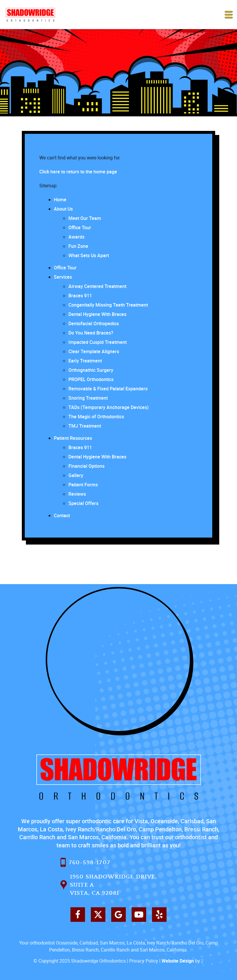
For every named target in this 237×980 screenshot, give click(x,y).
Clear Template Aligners (94, 351)
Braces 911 (80, 296)
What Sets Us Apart (89, 255)
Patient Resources (73, 438)
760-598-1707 (85, 862)
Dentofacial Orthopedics (94, 323)
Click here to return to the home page (78, 172)
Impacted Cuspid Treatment (98, 342)
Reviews (77, 494)
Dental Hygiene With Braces (97, 314)
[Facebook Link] (78, 915)
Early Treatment (85, 361)
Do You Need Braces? (91, 333)
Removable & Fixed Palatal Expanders (108, 389)
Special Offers (83, 503)
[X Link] (98, 915)
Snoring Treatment (88, 398)
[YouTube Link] (139, 915)
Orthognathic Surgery (91, 370)
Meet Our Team (85, 218)
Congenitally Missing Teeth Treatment (108, 305)
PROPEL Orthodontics (91, 379)
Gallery (76, 475)
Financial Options (86, 466)
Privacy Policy (144, 961)
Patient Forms (83, 485)
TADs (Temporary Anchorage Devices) (109, 407)
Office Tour (80, 227)
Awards (76, 237)
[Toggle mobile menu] (229, 15)
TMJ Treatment (85, 426)
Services (63, 277)
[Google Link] (118, 915)
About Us (63, 209)
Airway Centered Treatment (97, 286)
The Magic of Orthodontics (96, 417)
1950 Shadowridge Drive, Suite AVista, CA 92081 (109, 885)
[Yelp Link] (159, 915)
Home (60, 200)
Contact (62, 515)
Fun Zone (78, 246)
